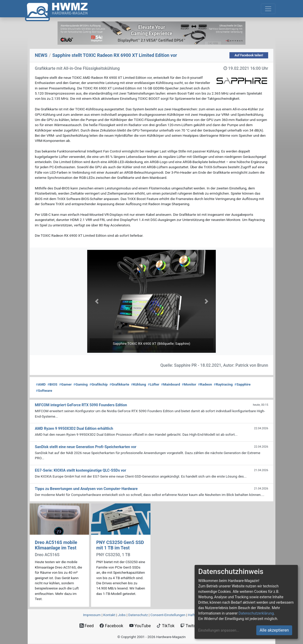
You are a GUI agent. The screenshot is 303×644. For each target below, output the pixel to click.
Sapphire (242, 384)
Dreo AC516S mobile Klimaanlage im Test (56, 545)
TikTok (166, 626)
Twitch (189, 626)
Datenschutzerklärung (256, 613)
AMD (41, 384)
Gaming (80, 384)
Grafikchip (98, 384)
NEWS (41, 55)
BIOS (52, 384)
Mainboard (171, 384)
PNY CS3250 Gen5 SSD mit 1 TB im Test (120, 545)
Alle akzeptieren (274, 630)
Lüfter (154, 384)
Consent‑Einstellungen (168, 615)
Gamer (65, 384)
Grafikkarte (119, 384)
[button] (97, 301)
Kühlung (138, 384)
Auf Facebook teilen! (249, 55)
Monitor (189, 384)
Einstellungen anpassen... (219, 630)
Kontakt (109, 615)
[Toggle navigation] (268, 9)
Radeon (205, 384)
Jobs (122, 615)
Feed (87, 626)
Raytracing (223, 384)
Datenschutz (138, 615)
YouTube (140, 626)
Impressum (92, 615)
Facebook (111, 626)
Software (44, 390)
